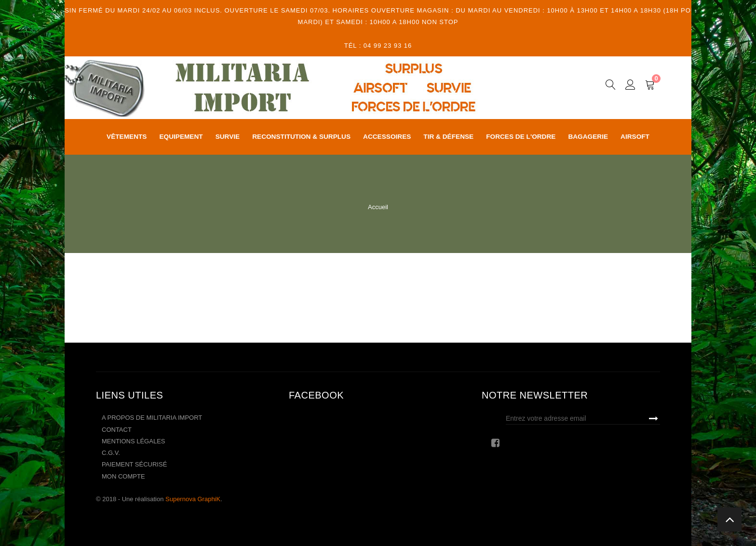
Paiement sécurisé (134, 464)
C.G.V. (111, 453)
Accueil (378, 207)
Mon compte (123, 476)
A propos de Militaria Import (152, 418)
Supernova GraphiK (193, 499)
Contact (117, 430)
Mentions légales (133, 441)
